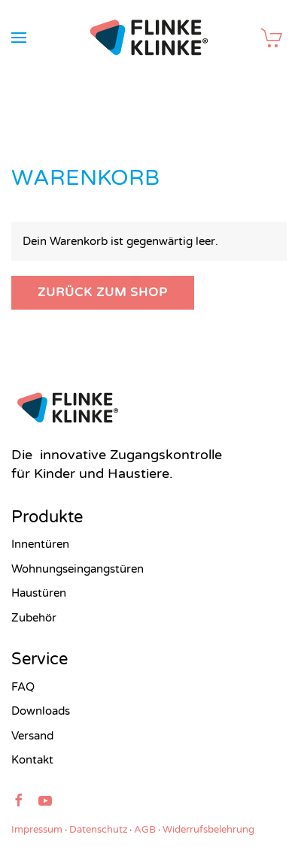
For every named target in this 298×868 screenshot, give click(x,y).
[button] (19, 38)
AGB (145, 830)
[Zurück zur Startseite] (149, 38)
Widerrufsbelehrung (208, 830)
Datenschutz (98, 830)
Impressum (37, 830)
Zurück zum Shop (103, 292)
